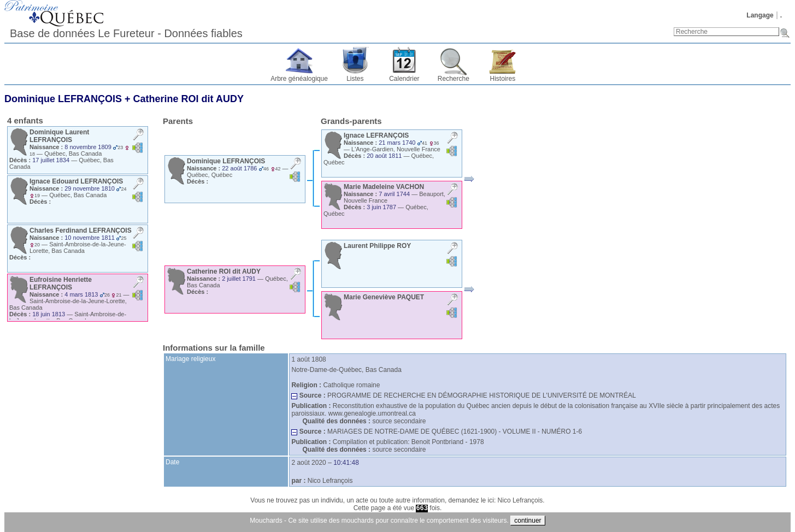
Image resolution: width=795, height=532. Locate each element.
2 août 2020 (308, 463)
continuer (528, 521)
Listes (355, 79)
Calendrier (404, 79)
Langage (760, 15)
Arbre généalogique (299, 79)
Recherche (454, 79)
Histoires (503, 79)
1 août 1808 (308, 359)
